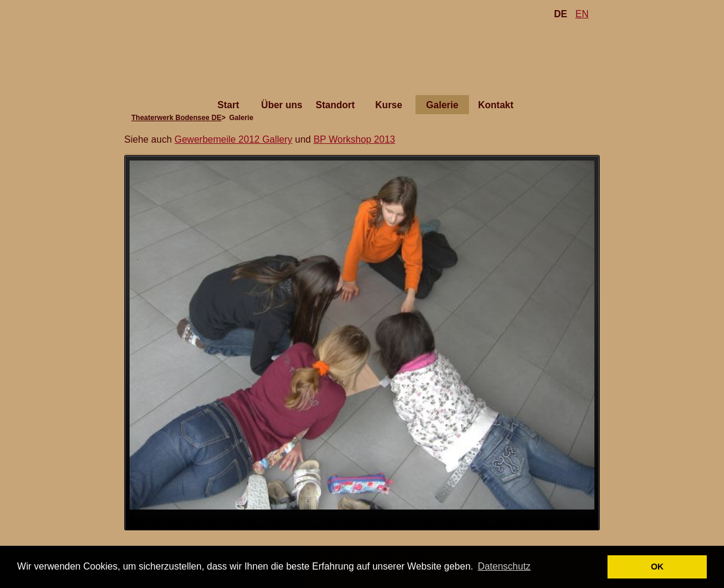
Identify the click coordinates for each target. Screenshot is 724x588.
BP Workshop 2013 (354, 139)
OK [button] (657, 567)
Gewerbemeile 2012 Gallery (234, 139)
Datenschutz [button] (504, 566)
